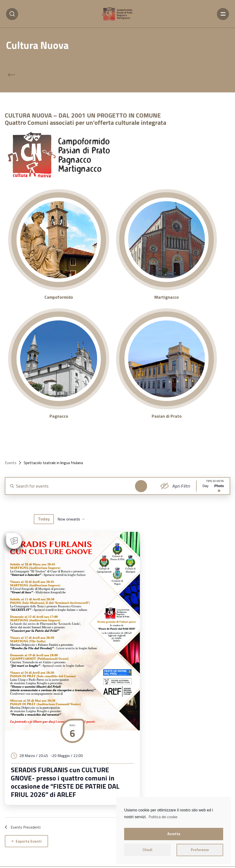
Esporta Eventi (26, 825)
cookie (34, 863)
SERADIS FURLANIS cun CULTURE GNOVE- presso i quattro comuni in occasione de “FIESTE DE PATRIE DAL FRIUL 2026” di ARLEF (57, 763)
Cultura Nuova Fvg (36, 857)
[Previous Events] (10, 536)
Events (11, 463)
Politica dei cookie (163, 817)
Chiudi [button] (147, 850)
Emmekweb (75, 863)
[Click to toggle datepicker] (71, 536)
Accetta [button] (174, 834)
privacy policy (16, 863)
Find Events (138, 486)
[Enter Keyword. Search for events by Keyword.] (76, 486)
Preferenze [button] (200, 850)
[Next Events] (25, 536)
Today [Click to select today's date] (44, 536)
